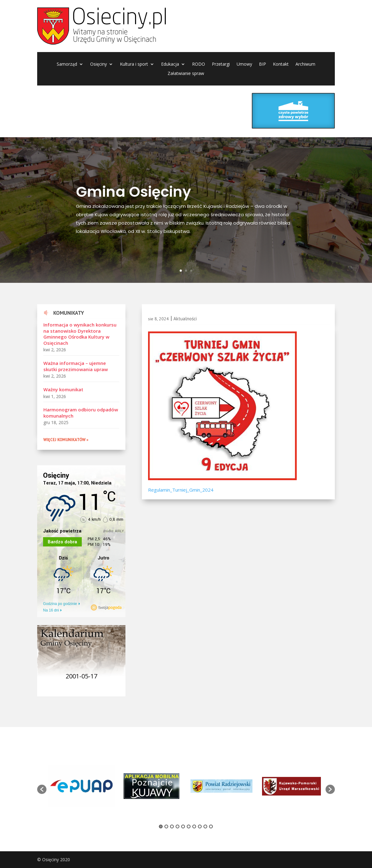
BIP (263, 64)
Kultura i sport (134, 64)
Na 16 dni (51, 610)
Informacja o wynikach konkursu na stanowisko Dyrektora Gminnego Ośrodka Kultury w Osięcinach (80, 334)
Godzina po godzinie (60, 604)
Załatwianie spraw (186, 74)
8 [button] (200, 826)
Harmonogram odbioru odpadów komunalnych (81, 413)
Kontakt (281, 64)
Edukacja (170, 64)
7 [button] (194, 826)
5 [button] (183, 826)
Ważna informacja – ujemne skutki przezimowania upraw (76, 366)
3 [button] (172, 826)
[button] (42, 789)
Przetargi (221, 64)
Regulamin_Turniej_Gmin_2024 (181, 490)
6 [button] (189, 826)
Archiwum (305, 64)
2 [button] (166, 826)
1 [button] (161, 826)
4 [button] (177, 826)
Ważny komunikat (63, 389)
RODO (199, 64)
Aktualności (185, 319)
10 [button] (211, 826)
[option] (81, 786)
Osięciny (98, 64)
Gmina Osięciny (133, 192)
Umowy (244, 64)
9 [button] (205, 826)
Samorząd (67, 64)
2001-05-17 (81, 676)
